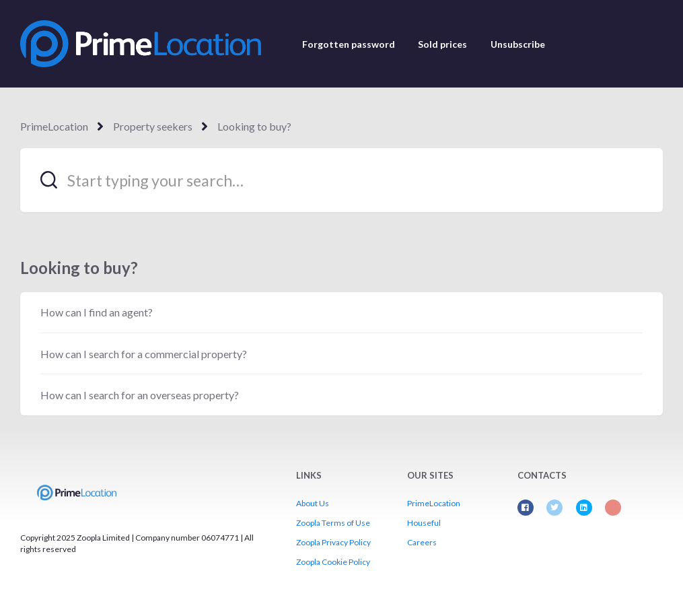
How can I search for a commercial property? (144, 354)
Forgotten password (349, 44)
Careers (422, 542)
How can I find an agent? (97, 312)
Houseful (424, 523)
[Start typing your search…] (341, 180)
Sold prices (442, 44)
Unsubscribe (518, 44)
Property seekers (153, 126)
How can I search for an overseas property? (140, 395)
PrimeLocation (54, 126)
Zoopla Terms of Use (333, 523)
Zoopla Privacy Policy (333, 542)
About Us (313, 503)
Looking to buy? (254, 126)
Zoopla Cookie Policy (333, 562)
